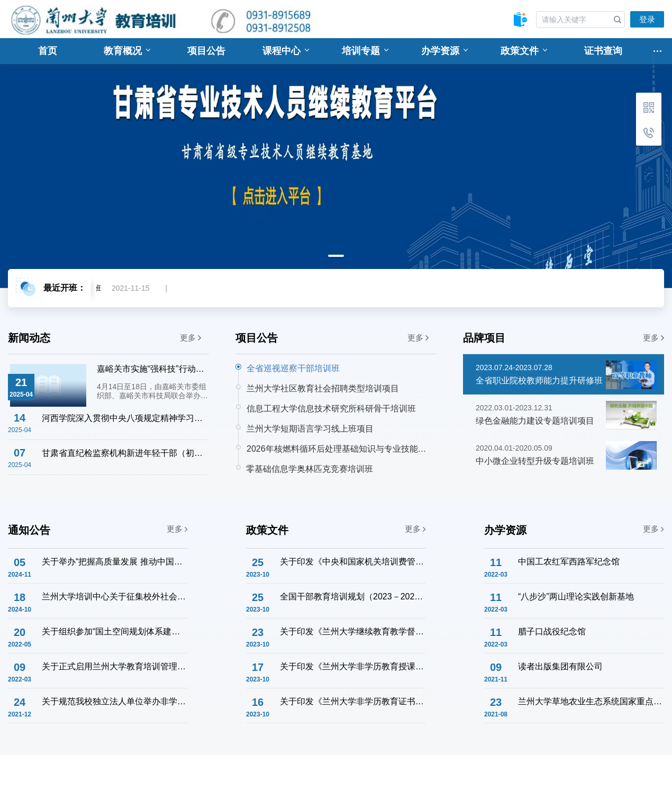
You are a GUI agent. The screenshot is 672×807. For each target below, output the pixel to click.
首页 (48, 51)
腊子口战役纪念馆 (552, 631)
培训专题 (365, 51)
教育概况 (127, 51)
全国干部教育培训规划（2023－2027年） (352, 597)
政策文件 (524, 51)
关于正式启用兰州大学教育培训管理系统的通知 (114, 666)
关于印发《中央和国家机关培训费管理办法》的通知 (352, 562)
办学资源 (444, 51)
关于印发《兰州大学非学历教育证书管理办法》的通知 (352, 701)
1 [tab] (336, 256)
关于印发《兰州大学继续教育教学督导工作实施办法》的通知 (352, 631)
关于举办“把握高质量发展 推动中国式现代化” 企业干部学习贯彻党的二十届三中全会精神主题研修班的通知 (114, 562)
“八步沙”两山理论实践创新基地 (576, 597)
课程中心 (286, 51)
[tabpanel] (336, 163)
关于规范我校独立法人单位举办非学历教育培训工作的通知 (114, 701)
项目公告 (206, 51)
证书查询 (603, 51)
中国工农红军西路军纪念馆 (569, 562)
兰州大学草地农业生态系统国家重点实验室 (591, 701)
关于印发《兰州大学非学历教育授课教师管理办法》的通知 (352, 666)
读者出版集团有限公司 (560, 666)
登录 (647, 19)
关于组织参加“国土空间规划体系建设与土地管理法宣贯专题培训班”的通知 (114, 631)
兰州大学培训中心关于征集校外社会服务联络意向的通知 (114, 597)
